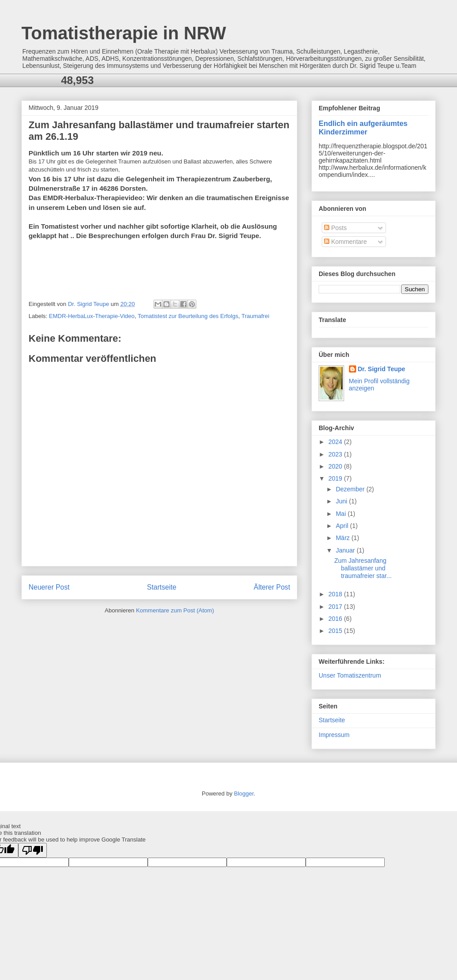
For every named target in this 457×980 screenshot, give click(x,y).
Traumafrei (255, 316)
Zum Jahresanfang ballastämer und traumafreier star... (363, 568)
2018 (336, 594)
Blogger (244, 794)
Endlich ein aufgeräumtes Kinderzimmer (363, 128)
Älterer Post (272, 587)
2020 (336, 466)
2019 (336, 478)
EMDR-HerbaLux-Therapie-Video (92, 316)
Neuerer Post (49, 587)
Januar (346, 550)
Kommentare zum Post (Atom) (175, 610)
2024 (336, 442)
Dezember (351, 489)
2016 (336, 619)
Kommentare (345, 242)
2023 (336, 454)
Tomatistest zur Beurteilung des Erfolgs (188, 316)
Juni (342, 501)
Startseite (162, 587)
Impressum (334, 735)
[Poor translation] (33, 850)
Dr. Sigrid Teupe (382, 369)
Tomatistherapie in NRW (124, 33)
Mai (341, 514)
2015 (336, 631)
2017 (336, 607)
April (343, 526)
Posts (335, 228)
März (343, 538)
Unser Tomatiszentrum (350, 675)
